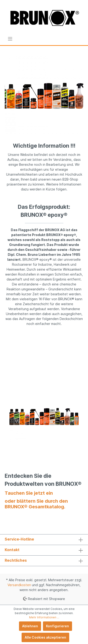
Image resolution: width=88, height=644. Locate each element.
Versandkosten (19, 585)
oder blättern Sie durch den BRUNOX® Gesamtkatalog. (36, 504)
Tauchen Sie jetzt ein (29, 493)
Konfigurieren (57, 626)
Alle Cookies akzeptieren (45, 637)
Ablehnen (30, 626)
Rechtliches (16, 560)
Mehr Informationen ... (44, 617)
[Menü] (10, 39)
